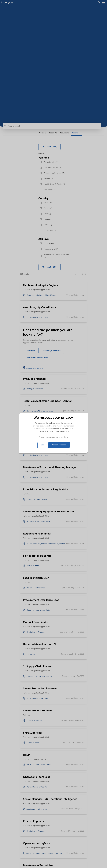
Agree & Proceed (59, 445)
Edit (43, 445)
